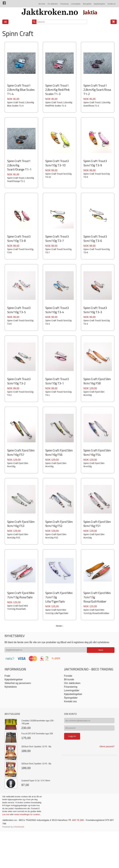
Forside (68, 729)
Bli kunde (69, 733)
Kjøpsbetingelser (99, 4)
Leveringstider (76, 4)
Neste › (60, 679)
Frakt (7, 729)
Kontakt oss (112, 4)
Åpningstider (87, 4)
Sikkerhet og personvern (18, 737)
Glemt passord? (107, 802)
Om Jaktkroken (53, 4)
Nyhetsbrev (11, 740)
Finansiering (64, 4)
